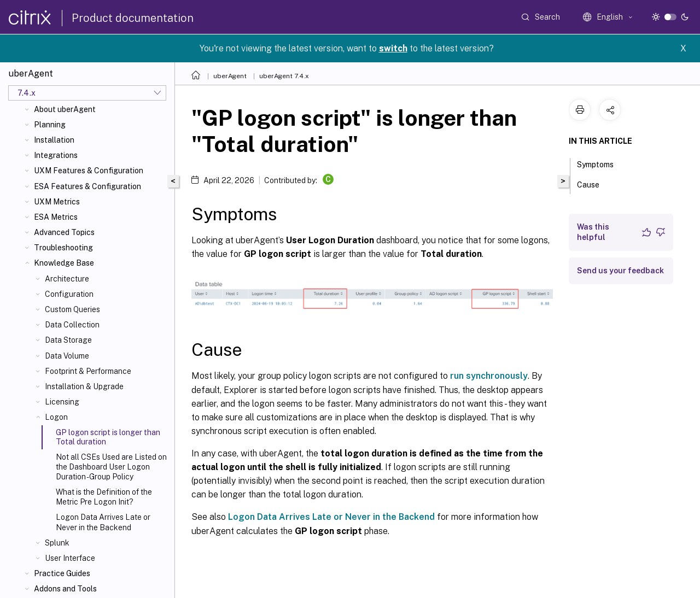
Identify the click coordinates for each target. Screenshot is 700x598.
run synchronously (489, 376)
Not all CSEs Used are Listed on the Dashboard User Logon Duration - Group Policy (111, 467)
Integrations (56, 155)
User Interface (70, 558)
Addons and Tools (65, 589)
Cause (594, 184)
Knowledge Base (64, 263)
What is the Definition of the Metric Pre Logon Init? (104, 497)
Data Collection (72, 325)
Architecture (67, 279)
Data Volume (67, 356)
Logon (56, 417)
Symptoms (601, 163)
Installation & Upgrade (84, 386)
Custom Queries (72, 309)
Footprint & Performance (88, 371)
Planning (50, 125)
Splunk (57, 543)
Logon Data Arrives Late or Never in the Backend (103, 522)
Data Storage (68, 340)
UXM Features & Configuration (89, 171)
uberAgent (230, 76)
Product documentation (133, 18)
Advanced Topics (64, 232)
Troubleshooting (63, 248)
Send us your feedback (620, 271)
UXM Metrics (57, 202)
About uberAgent (65, 109)
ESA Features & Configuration (87, 186)
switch (393, 48)
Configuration (69, 294)
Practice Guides (62, 573)
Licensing (62, 402)
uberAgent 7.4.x (284, 76)
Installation (54, 140)
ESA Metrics (56, 217)
